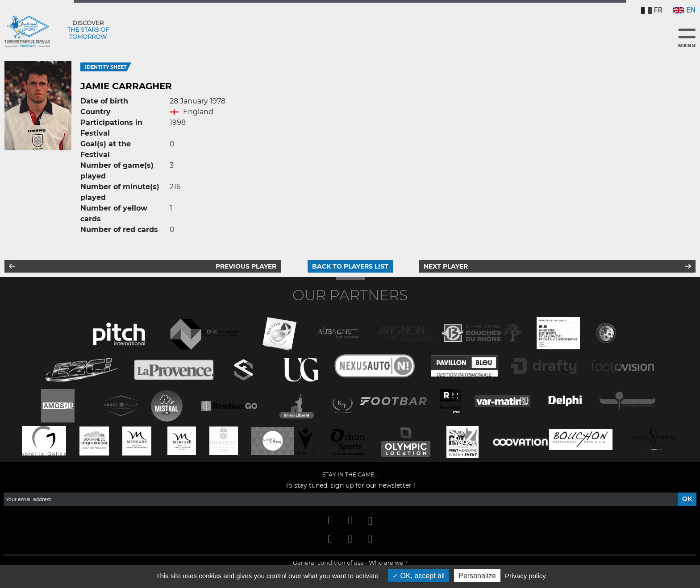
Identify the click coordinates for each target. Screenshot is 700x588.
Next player (446, 266)
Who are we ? (388, 563)
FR (652, 10)
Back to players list (350, 266)
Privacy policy (525, 576)
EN (684, 10)
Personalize (477, 576)
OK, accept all (419, 576)
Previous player (246, 266)
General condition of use (328, 563)
